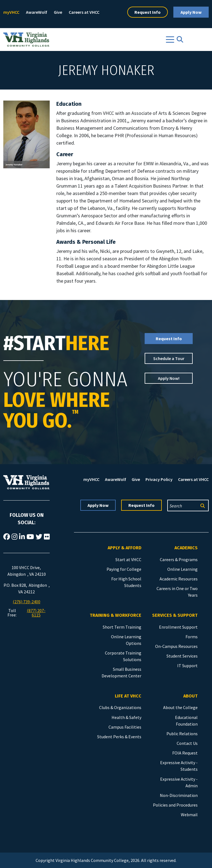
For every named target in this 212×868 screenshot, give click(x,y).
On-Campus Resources (176, 646)
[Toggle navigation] (170, 40)
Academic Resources (179, 579)
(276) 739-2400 (26, 602)
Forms (192, 637)
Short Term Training (122, 627)
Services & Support (175, 615)
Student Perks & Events (119, 737)
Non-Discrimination (179, 795)
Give (58, 12)
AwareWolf (37, 12)
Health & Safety (126, 717)
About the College (180, 707)
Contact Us (187, 743)
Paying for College (124, 569)
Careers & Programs (179, 559)
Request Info (148, 12)
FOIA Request (185, 753)
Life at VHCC (128, 696)
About (190, 696)
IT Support (187, 666)
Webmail (189, 815)
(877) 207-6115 (36, 613)
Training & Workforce (116, 615)
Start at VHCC (128, 559)
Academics (186, 548)
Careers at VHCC (84, 12)
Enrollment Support (178, 627)
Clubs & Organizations (120, 707)
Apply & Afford (124, 548)
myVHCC (11, 12)
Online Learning (182, 569)
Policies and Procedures (175, 805)
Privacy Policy (159, 479)
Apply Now (191, 12)
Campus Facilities (125, 727)
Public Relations (182, 734)
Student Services (182, 656)
